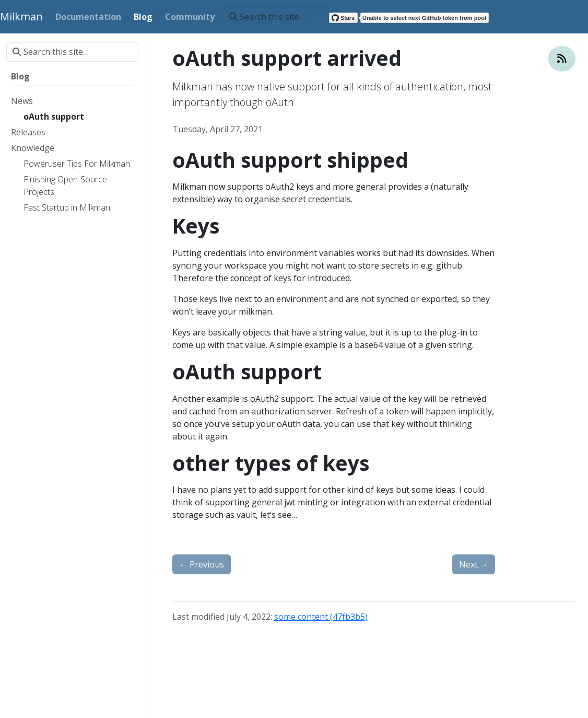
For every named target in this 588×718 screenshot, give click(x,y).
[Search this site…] (276, 17)
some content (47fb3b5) (321, 617)
